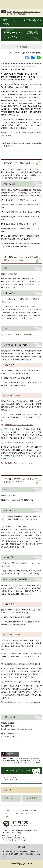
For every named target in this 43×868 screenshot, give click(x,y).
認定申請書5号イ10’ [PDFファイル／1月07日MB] (22, 664)
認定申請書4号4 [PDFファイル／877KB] (19, 463)
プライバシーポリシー (10, 810)
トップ (9, 12)
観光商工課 (8, 777)
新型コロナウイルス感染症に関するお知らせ (26, 12)
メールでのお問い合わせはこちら (14, 840)
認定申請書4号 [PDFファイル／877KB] (19, 334)
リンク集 (6, 816)
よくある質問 (32, 798)
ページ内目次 (22, 47)
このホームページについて (23, 813)
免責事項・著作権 (29, 810)
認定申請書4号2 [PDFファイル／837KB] (19, 425)
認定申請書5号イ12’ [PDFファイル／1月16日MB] (22, 702)
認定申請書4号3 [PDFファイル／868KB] (19, 442)
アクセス (6, 813)
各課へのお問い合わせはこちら (14, 838)
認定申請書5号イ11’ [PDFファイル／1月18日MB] (22, 682)
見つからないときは (11, 798)
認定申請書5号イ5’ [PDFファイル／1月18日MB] (22, 574)
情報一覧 (8, 790)
